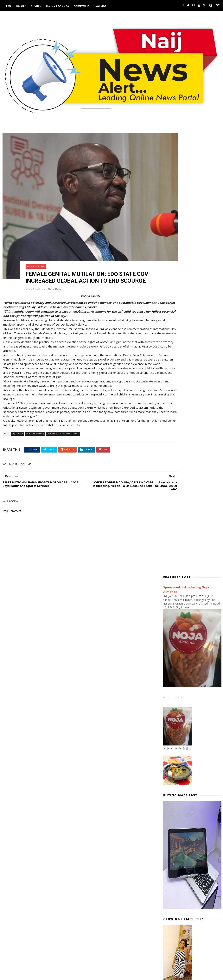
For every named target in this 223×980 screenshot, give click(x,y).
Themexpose (20, 975)
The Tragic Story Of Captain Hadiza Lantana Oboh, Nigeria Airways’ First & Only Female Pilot (198, 734)
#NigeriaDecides (177, 699)
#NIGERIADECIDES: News (181, 693)
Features (98, 6)
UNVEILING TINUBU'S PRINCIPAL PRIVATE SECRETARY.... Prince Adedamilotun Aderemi (195, 784)
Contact (181, 257)
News (6, 6)
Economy (84, 765)
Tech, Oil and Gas (55, 6)
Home (168, 257)
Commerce (85, 753)
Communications (89, 759)
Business (84, 748)
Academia (85, 736)
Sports (34, 6)
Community (80, 6)
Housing (84, 771)
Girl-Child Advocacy (33, 421)
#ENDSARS (173, 681)
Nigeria (19, 6)
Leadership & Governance (56, 421)
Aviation (83, 742)
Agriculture (41, 240)
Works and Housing (90, 777)
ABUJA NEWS (86, 730)
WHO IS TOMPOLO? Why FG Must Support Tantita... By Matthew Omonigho (197, 860)
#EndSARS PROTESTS (179, 687)
